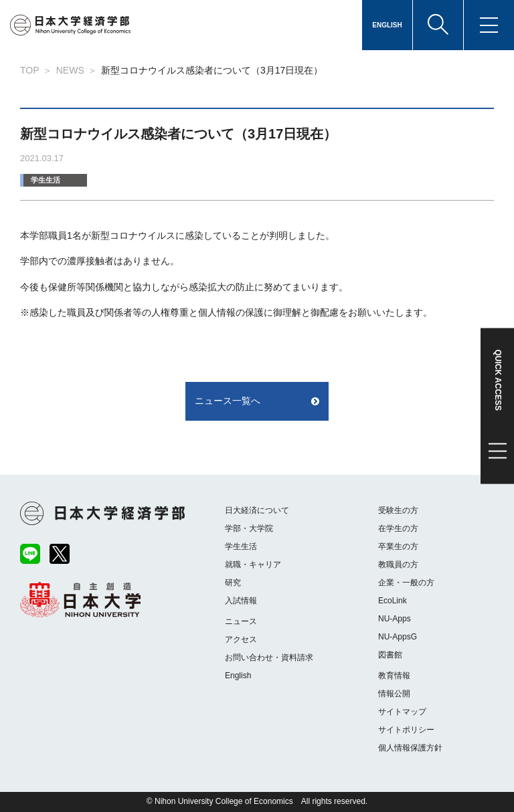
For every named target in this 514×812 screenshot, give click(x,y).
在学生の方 (398, 528)
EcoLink (393, 601)
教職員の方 (398, 565)
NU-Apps (395, 619)
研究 (233, 583)
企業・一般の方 (406, 583)
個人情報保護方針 (410, 748)
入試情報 (241, 601)
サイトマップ (402, 712)
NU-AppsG (398, 637)
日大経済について (257, 510)
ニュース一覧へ (228, 401)
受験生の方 (398, 510)
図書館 (390, 655)
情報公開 (394, 694)
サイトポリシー (406, 730)
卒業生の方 (398, 546)
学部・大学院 (249, 528)
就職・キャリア (253, 565)
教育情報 (394, 676)
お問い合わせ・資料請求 (269, 657)
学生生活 (46, 180)
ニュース (241, 621)
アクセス (241, 639)
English (238, 676)
